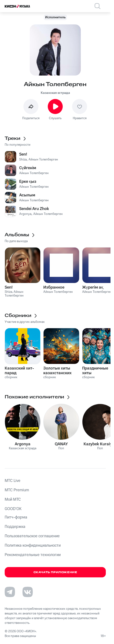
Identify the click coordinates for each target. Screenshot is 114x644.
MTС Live (13, 481)
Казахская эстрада (55, 93)
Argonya (23, 444)
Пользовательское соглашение (32, 536)
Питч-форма (16, 517)
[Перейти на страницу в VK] (28, 592)
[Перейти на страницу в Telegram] (10, 592)
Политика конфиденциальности (33, 545)
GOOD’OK (13, 509)
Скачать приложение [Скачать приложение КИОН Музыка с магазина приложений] (55, 572)
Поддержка (15, 527)
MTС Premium (17, 490)
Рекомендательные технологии (33, 555)
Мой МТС (13, 499)
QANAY (61, 444)
